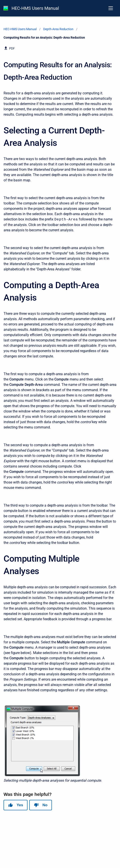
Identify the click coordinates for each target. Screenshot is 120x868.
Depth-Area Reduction (58, 29)
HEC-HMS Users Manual (35, 8)
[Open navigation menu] (111, 8)
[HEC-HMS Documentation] (6, 8)
